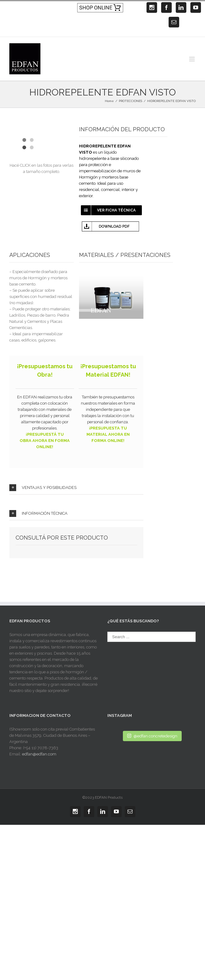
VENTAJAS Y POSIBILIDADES (43, 488)
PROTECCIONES (130, 101)
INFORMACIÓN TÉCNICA (38, 513)
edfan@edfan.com (39, 754)
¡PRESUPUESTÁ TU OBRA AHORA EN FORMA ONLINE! (45, 441)
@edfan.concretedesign (152, 736)
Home (109, 101)
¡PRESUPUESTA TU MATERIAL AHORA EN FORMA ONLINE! (108, 434)
